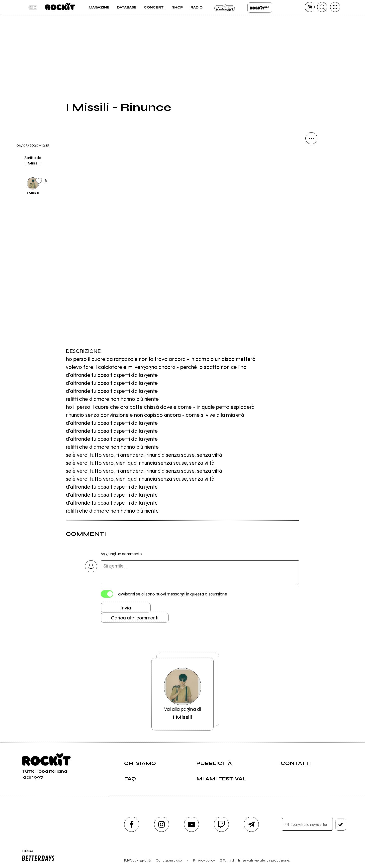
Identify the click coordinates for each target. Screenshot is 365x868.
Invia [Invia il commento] (126, 608)
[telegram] (251, 824)
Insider (225, 7)
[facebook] (132, 824)
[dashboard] (335, 7)
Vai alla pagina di (182, 694)
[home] (60, 7)
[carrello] (310, 7)
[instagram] (162, 824)
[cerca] (322, 7)
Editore (37, 856)
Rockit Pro (260, 7)
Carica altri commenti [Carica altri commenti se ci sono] (135, 618)
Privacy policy (204, 860)
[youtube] (191, 824)
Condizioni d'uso (169, 860)
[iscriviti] (341, 825)
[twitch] (221, 824)
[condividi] (311, 138)
